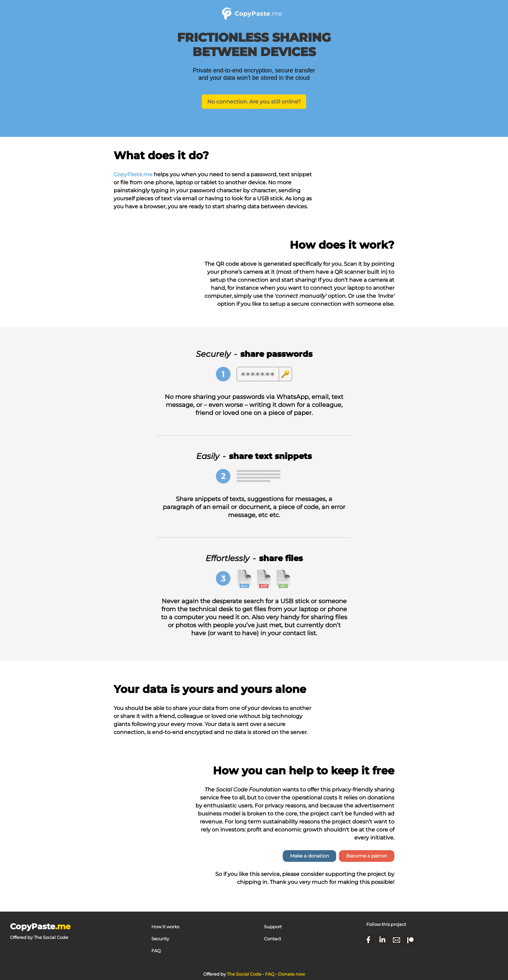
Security (160, 939)
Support (273, 927)
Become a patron (367, 856)
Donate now (291, 974)
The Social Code (51, 937)
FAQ (156, 951)
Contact (273, 939)
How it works (165, 927)
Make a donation (309, 856)
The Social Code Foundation (243, 790)
